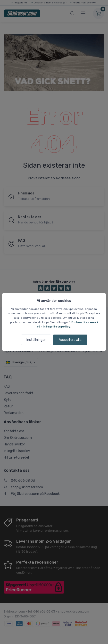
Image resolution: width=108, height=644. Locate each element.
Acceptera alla (70, 340)
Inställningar (36, 340)
